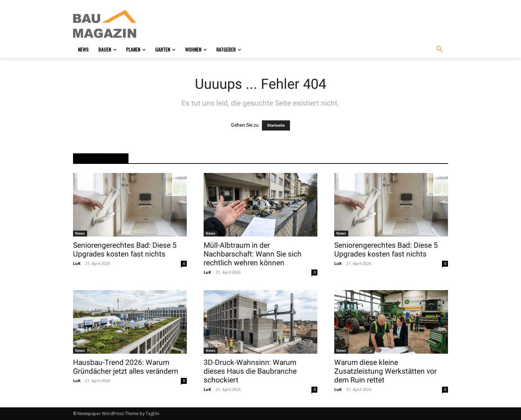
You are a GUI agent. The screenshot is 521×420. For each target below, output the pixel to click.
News (80, 233)
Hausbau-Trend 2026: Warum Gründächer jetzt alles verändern (126, 367)
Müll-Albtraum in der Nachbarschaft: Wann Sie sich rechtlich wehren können (253, 254)
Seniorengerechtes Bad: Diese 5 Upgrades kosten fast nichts (125, 250)
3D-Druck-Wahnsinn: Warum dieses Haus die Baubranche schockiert (250, 371)
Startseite (276, 125)
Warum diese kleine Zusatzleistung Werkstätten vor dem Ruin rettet (385, 371)
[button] (440, 49)
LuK (77, 263)
